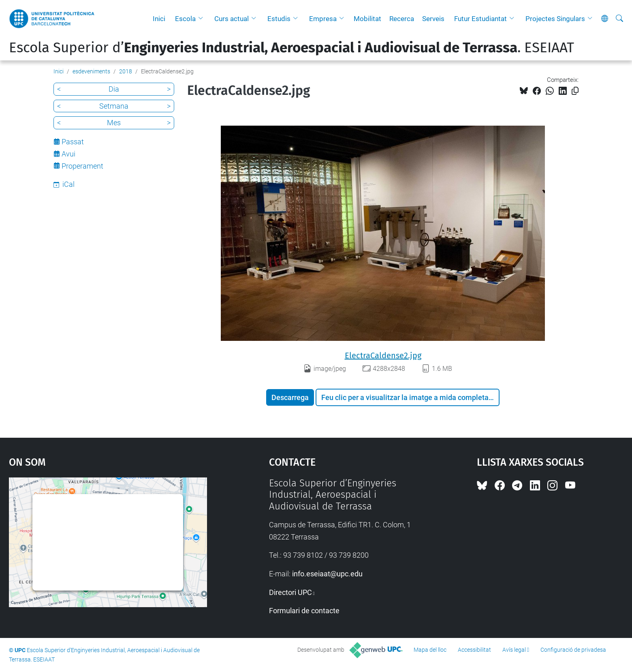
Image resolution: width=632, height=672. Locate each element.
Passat (73, 142)
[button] (203, 19)
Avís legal (514, 650)
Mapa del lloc (430, 650)
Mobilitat (367, 19)
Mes (114, 123)
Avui (68, 154)
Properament (82, 166)
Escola (185, 19)
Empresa (323, 19)
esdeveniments (91, 71)
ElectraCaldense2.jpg (383, 355)
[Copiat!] (575, 91)
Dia (114, 89)
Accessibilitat (474, 650)
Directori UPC (290, 592)
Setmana (114, 106)
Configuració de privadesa (573, 650)
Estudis (279, 19)
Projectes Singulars (555, 19)
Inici (159, 19)
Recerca (402, 19)
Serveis (433, 19)
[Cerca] (619, 19)
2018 (126, 71)
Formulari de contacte (304, 611)
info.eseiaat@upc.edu (327, 574)
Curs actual (232, 19)
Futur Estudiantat (480, 19)
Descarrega (290, 397)
